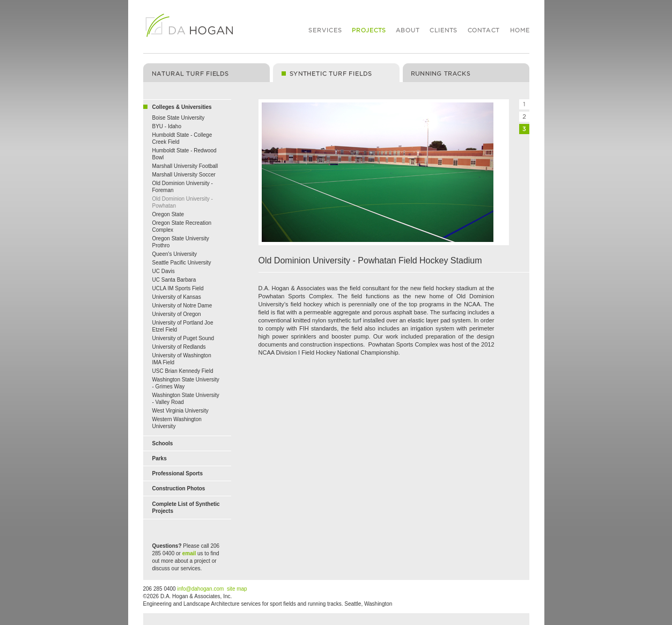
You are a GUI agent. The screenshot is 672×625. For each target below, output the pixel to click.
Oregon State (168, 214)
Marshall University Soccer (184, 175)
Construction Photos (179, 488)
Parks (160, 458)
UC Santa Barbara (174, 280)
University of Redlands (179, 347)
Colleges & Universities (182, 107)
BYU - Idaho (167, 126)
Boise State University (179, 118)
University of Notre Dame (182, 306)
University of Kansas (177, 297)
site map (237, 589)
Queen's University (175, 254)
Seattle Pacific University (182, 263)
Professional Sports (178, 473)
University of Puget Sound (183, 338)
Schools (163, 443)
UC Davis (164, 271)
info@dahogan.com (200, 589)
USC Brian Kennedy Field (183, 371)
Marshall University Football (185, 166)
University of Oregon (177, 314)
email (189, 553)
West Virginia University (180, 411)
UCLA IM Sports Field (178, 288)
